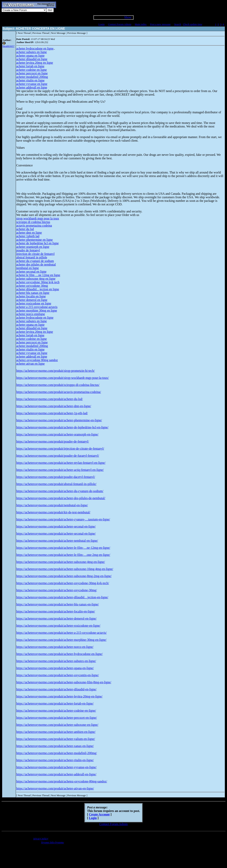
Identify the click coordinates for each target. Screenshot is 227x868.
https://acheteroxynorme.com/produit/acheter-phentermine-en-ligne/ (59, 420)
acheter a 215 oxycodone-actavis (37, 307)
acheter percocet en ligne (32, 73)
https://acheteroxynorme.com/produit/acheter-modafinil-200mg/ (57, 753)
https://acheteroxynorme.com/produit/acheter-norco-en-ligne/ (55, 647)
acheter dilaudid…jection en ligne (38, 289)
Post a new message (160, 24)
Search (178, 24)
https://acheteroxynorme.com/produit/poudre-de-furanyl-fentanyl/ (58, 456)
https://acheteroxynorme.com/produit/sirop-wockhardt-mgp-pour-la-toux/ (63, 378)
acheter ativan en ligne (30, 364)
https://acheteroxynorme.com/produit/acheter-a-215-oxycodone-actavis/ (62, 633)
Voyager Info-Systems (52, 842)
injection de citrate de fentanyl (36, 254)
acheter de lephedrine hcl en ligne (37, 243)
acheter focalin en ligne (31, 296)
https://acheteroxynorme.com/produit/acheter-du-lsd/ (50, 399)
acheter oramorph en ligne (33, 247)
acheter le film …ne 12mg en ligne (38, 275)
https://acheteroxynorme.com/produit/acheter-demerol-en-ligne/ (56, 618)
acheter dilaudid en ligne (32, 59)
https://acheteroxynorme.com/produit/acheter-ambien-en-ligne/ (56, 732)
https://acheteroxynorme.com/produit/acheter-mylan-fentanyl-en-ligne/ (61, 463)
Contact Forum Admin (120, 24)
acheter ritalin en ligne (30, 80)
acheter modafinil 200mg (32, 77)
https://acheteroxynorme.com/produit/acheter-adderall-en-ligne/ (56, 774)
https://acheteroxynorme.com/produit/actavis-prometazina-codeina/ (59, 392)
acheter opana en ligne (30, 56)
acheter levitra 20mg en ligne (35, 63)
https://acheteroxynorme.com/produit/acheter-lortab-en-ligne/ (55, 703)
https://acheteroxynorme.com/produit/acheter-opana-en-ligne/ (55, 668)
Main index (141, 24)
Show (128, 17)
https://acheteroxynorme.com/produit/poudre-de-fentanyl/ (53, 441)
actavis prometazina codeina (34, 226)
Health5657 (9, 46)
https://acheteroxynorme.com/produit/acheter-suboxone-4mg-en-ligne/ (61, 562)
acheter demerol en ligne (32, 300)
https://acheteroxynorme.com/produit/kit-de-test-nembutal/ (53, 512)
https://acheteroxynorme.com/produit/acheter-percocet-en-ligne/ (57, 718)
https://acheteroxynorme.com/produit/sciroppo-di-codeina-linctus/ (58, 385)
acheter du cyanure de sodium (35, 261)
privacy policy (41, 839)
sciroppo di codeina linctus (33, 222)
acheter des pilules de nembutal (36, 264)
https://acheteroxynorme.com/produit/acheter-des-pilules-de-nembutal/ (61, 498)
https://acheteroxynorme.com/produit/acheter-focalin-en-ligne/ (56, 611)
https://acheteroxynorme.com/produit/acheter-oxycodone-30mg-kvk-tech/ (63, 583)
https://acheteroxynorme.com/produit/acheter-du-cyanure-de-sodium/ (60, 491)
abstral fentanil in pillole (32, 257)
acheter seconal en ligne (31, 272)
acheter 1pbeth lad (28, 236)
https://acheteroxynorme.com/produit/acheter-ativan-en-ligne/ (55, 788)
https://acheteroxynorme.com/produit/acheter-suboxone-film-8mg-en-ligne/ (64, 682)
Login (101, 24)
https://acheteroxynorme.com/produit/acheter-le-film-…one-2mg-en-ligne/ (63, 555)
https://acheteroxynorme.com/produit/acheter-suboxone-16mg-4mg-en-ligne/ (65, 569)
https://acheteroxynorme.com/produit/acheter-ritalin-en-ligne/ (55, 760)
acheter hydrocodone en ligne (35, 48)
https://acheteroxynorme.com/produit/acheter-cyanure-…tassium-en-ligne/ (63, 519)
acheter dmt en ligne (29, 233)
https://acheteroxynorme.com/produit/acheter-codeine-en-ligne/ (56, 711)
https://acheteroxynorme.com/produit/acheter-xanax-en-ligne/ (55, 746)
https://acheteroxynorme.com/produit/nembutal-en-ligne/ (52, 505)
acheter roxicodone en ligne (34, 303)
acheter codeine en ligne (32, 70)
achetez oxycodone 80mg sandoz (37, 360)
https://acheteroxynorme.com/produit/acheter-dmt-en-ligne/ (54, 406)
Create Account (99, 814)
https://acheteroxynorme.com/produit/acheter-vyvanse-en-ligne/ (56, 767)
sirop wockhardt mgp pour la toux (38, 218)
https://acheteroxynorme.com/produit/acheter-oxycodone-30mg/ (57, 590)
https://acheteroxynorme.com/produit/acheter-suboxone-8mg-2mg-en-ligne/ (64, 576)
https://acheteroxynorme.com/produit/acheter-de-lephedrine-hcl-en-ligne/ (62, 427)
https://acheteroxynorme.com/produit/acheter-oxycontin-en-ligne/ (58, 675)
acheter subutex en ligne (32, 52)
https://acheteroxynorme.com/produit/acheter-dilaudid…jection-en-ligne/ (62, 597)
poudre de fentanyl (28, 250)
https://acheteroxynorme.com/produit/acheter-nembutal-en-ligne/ (57, 541)
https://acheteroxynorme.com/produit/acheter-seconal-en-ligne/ (56, 526)
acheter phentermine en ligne (35, 240)
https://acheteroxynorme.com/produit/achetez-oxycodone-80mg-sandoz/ (62, 781)
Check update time (192, 24)
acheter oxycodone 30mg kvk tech (38, 282)
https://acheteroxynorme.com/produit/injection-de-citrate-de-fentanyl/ (60, 449)
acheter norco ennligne (31, 314)
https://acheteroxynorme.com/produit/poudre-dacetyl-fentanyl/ (56, 477)
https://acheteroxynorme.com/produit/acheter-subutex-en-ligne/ (56, 661)
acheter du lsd (25, 229)
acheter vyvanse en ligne (32, 84)
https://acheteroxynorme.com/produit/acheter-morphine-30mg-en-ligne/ (61, 640)
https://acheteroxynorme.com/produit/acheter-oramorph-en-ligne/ (57, 434)
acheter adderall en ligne (32, 87)
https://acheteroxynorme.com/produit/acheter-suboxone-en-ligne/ (57, 725)
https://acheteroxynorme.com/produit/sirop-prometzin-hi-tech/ (56, 371)
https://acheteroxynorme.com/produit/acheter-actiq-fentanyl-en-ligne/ (60, 470)
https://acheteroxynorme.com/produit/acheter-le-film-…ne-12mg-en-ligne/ (63, 548)
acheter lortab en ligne (30, 66)
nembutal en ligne (28, 268)
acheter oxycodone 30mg (32, 286)
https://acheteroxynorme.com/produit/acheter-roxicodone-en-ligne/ (58, 626)
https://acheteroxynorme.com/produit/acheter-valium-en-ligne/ (56, 739)
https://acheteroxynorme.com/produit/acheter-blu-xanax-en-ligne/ (58, 604)
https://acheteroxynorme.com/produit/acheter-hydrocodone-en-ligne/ (60, 654)
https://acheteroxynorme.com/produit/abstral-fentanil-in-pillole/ (56, 484)
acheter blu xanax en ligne (33, 293)
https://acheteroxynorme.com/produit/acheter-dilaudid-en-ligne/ (56, 689)
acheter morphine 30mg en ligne (37, 310)
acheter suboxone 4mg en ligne (36, 279)
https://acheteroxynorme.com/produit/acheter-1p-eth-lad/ (52, 413)
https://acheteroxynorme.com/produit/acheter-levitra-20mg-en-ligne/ (59, 696)
